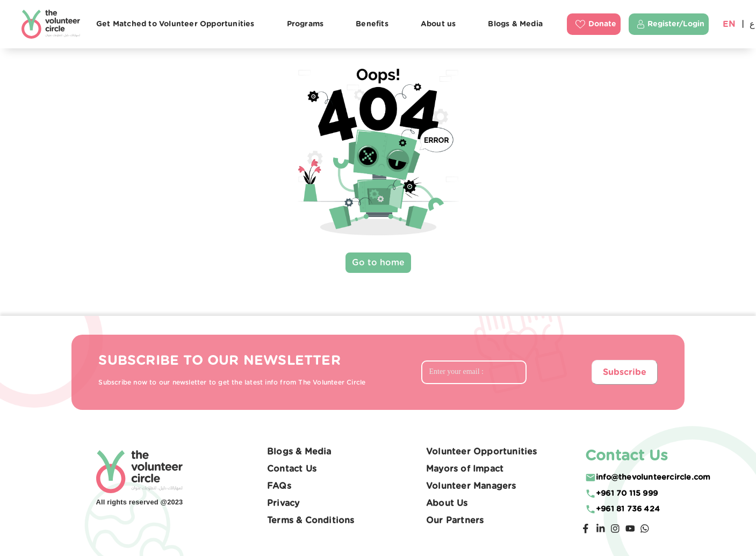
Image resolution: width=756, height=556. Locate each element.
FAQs (279, 486)
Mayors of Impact (465, 469)
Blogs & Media (299, 452)
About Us (447, 503)
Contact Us (292, 469)
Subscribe (625, 372)
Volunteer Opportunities (482, 452)
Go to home (378, 263)
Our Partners (455, 521)
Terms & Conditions (311, 521)
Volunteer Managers (471, 486)
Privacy (283, 503)
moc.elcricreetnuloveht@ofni (653, 477)
